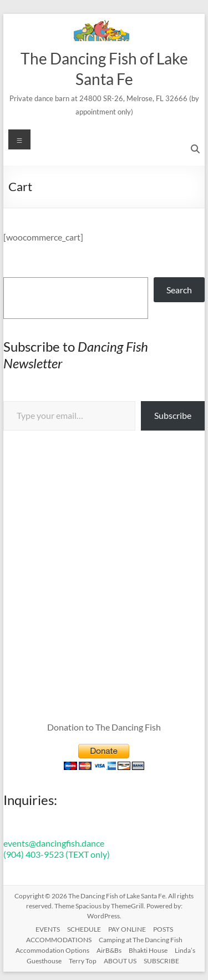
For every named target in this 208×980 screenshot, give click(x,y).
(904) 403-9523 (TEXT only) (57, 854)
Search (179, 290)
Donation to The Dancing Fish (104, 727)
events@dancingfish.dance (54, 843)
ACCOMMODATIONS (59, 940)
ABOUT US (120, 961)
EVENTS (48, 929)
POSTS (163, 929)
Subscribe (173, 415)
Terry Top (83, 961)
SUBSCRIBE (161, 961)
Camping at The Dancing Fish (141, 940)
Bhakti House (148, 950)
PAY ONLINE (127, 929)
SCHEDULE (84, 929)
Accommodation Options (52, 950)
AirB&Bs (109, 950)
